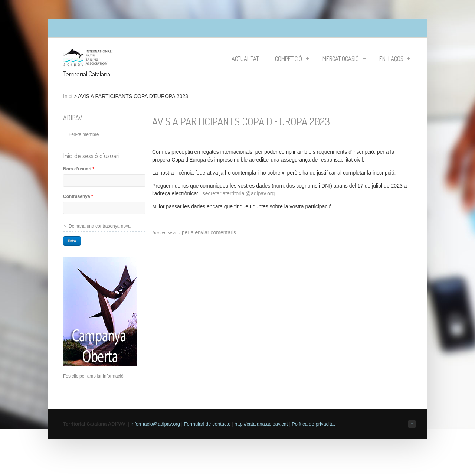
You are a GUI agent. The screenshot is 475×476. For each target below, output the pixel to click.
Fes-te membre (84, 134)
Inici (68, 96)
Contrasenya (78, 196)
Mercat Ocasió (344, 59)
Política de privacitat (313, 424)
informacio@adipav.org (155, 424)
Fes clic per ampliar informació (93, 376)
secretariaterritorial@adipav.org (239, 193)
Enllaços (395, 59)
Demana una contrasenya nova (100, 226)
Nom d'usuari (79, 169)
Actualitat (245, 59)
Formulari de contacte (207, 424)
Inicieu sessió (166, 233)
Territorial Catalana (87, 74)
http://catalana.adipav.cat (261, 424)
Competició (292, 59)
